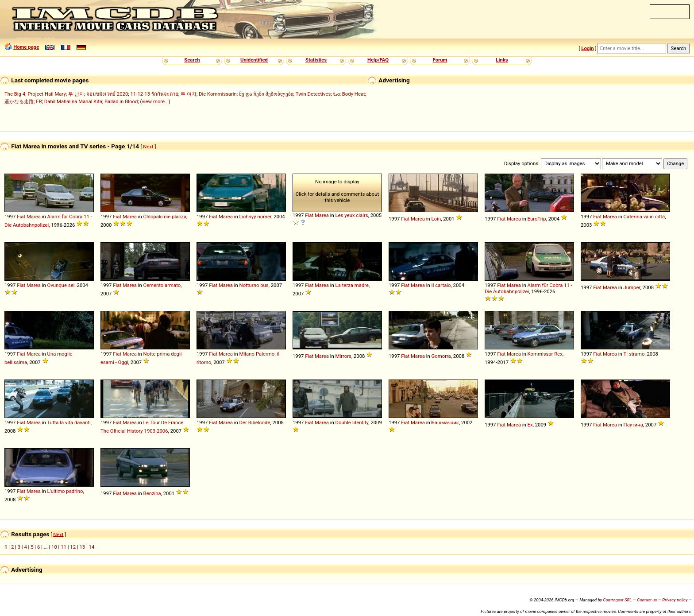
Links (502, 60)
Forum (440, 60)
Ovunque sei (61, 285)
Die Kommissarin (218, 94)
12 (73, 547)
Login (587, 48)
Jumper (632, 287)
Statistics (316, 60)
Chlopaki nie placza (165, 217)
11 (64, 547)
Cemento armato (162, 285)
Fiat (21, 217)
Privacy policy (675, 600)
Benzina (152, 493)
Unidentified (254, 60)
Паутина (633, 425)
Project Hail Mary (46, 94)
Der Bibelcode (255, 422)
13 (82, 547)
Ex (530, 425)
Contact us (647, 600)
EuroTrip (537, 219)
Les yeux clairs (352, 215)
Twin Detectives (313, 94)
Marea (34, 217)
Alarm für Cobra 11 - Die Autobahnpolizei (528, 288)
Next (148, 147)
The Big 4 (15, 94)
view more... (155, 101)
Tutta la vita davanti (69, 422)
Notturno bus (254, 285)
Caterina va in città (644, 217)
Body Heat (354, 94)
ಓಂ (337, 94)
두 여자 (189, 94)
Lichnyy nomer (256, 217)
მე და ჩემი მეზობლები (266, 94)
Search (192, 60)
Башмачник (445, 422)
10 (54, 547)
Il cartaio (441, 285)
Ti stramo (634, 354)
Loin (436, 219)
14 (92, 547)
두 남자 (76, 94)
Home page (26, 47)
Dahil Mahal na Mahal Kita (73, 101)
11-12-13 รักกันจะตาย (154, 94)
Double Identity (352, 422)
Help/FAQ (378, 60)
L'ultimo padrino (65, 491)
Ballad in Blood (121, 101)
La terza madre (352, 285)
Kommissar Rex (545, 354)
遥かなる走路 (19, 101)
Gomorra (441, 356)
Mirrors (343, 356)
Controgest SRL (617, 600)
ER (39, 101)
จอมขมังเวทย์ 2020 (107, 94)
